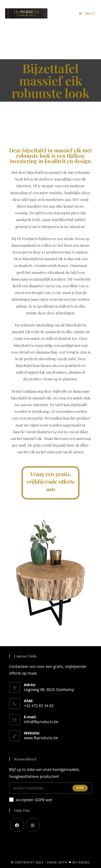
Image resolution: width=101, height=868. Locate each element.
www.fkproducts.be (41, 738)
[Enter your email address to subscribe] (51, 788)
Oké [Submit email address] (80, 788)
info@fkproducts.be (41, 722)
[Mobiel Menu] (87, 13)
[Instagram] (33, 825)
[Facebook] (17, 825)
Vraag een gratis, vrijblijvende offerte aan (51, 481)
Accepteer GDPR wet (31, 800)
